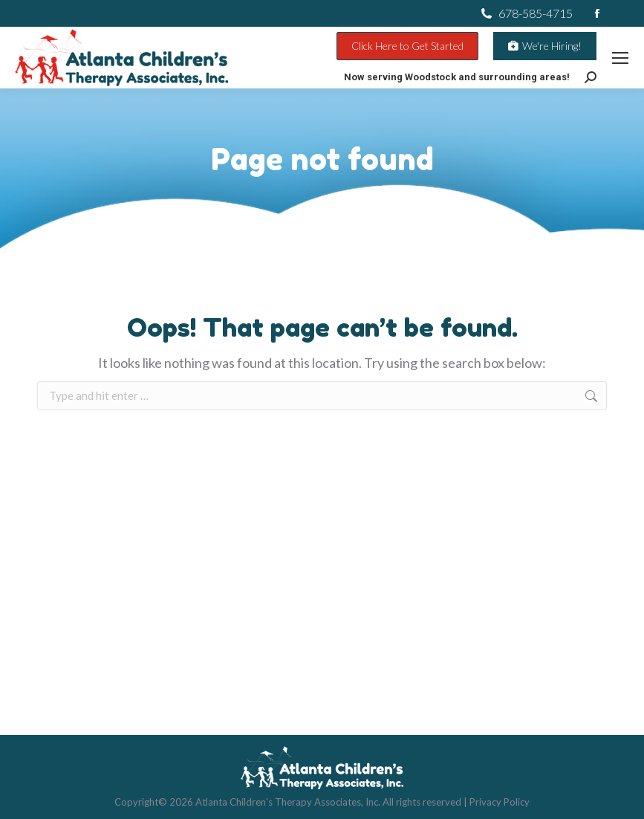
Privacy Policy (500, 802)
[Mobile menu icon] (620, 58)
